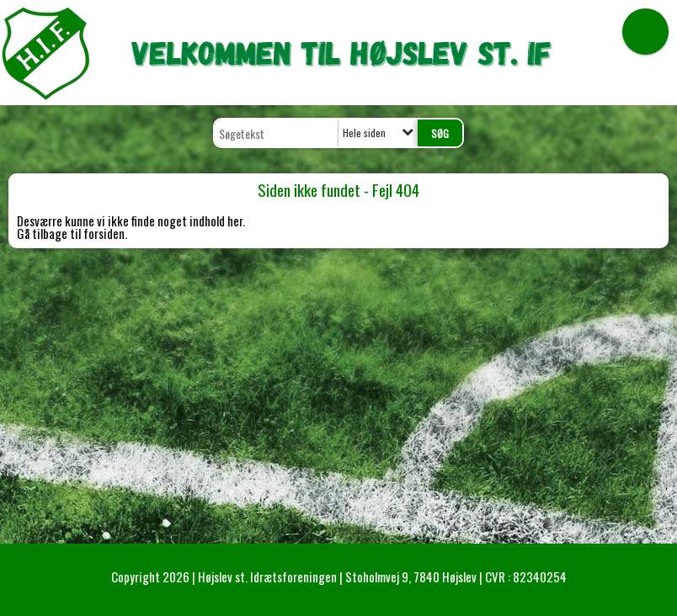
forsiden (104, 233)
